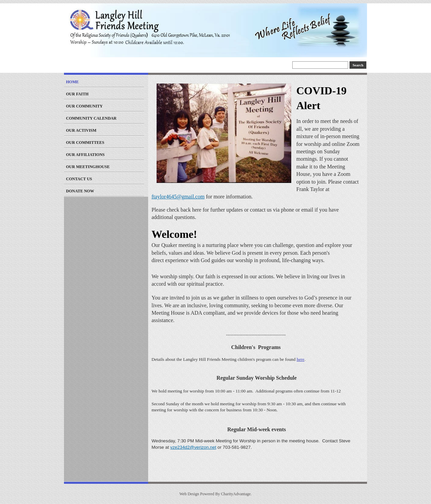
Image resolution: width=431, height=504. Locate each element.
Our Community (84, 106)
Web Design (189, 494)
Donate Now (80, 191)
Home (72, 82)
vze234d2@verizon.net (193, 447)
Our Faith (77, 94)
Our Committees (85, 143)
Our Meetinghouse (88, 167)
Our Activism (81, 130)
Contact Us (79, 179)
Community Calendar (91, 118)
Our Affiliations (85, 155)
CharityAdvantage (236, 494)
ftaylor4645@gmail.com (178, 197)
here (301, 359)
